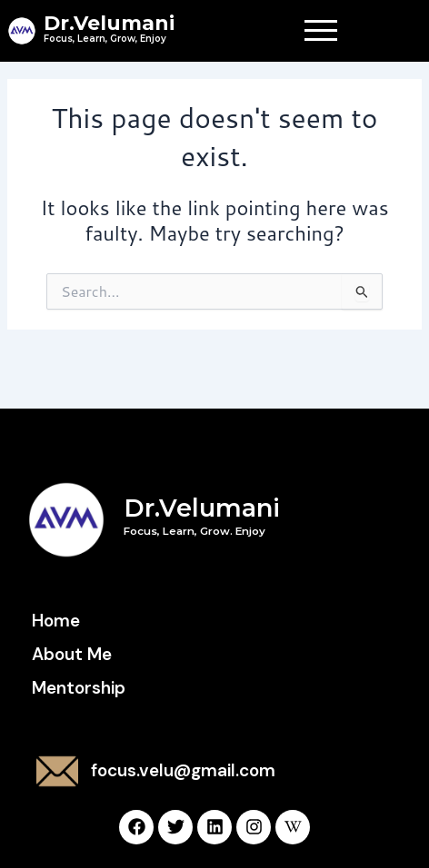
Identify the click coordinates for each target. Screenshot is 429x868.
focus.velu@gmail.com (183, 770)
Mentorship (79, 688)
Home (56, 621)
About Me (72, 654)
